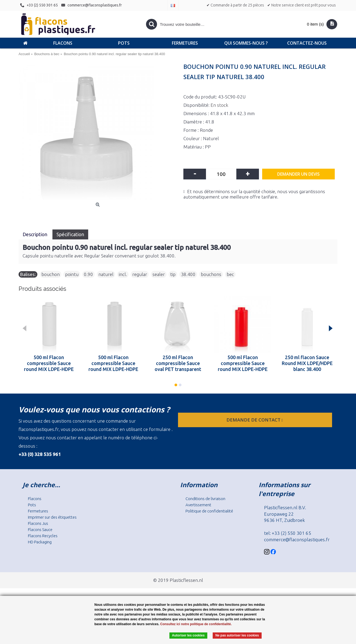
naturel (106, 274)
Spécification (70, 234)
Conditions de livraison (205, 499)
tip (173, 274)
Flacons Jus (38, 523)
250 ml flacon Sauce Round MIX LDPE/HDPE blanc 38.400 (307, 363)
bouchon (51, 274)
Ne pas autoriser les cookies (237, 635)
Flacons (35, 499)
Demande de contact (255, 420)
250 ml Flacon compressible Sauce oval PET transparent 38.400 (178, 363)
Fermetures (38, 511)
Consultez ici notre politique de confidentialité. (196, 624)
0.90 (88, 274)
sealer (159, 274)
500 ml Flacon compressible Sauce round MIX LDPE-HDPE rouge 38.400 (243, 363)
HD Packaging (40, 542)
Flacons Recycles (43, 536)
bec (230, 274)
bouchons (211, 274)
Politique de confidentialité (209, 511)
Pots (32, 505)
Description (35, 234)
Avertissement (198, 505)
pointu (72, 274)
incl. (123, 274)
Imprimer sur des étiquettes (52, 517)
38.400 (188, 274)
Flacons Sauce (40, 530)
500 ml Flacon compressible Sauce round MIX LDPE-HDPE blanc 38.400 (49, 363)
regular (140, 274)
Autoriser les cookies (188, 635)
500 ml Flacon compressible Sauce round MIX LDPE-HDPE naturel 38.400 (113, 363)
